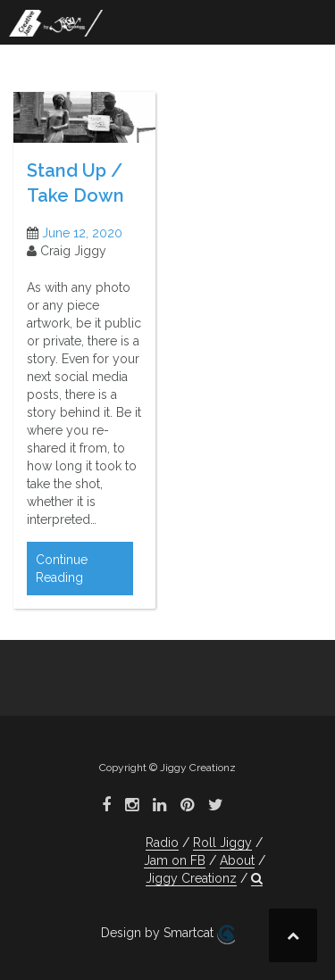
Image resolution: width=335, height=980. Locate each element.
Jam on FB (175, 860)
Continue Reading (62, 569)
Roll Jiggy (222, 843)
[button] (257, 879)
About (237, 860)
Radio (162, 843)
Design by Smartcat (168, 934)
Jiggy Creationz (191, 878)
